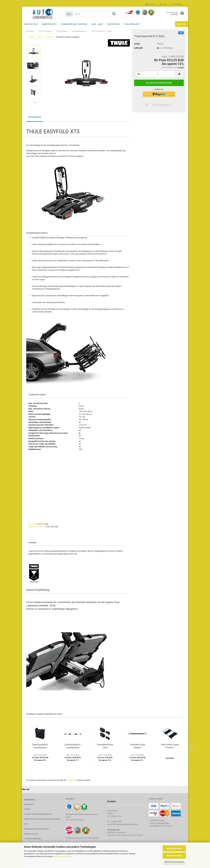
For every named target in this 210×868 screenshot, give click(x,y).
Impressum (29, 804)
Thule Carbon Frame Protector (170, 746)
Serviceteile (113, 24)
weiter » (41, 37)
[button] (150, 4)
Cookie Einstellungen (33, 839)
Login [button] (163, 4)
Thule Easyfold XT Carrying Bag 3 (40, 746)
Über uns (182, 24)
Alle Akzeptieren (174, 848)
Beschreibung (35, 117)
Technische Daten (37, 395)
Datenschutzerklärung (62, 856)
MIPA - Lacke (97, 24)
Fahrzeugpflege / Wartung (74, 24)
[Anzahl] (159, 74)
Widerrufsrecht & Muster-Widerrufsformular (42, 819)
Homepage (71, 780)
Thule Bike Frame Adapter (137, 746)
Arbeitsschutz (49, 24)
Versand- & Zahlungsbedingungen (38, 814)
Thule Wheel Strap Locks (105, 746)
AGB (26, 824)
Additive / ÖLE (31, 24)
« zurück (31, 37)
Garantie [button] (33, 543)
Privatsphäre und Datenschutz (36, 829)
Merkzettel (176, 4)
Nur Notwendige (174, 856)
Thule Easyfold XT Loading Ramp (73, 746)
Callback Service (31, 834)
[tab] (78, 396)
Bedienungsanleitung (37, 527)
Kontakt (27, 809)
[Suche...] (69, 14)
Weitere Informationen (174, 862)
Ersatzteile (33, 524)
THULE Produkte (132, 24)
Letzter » (50, 37)
